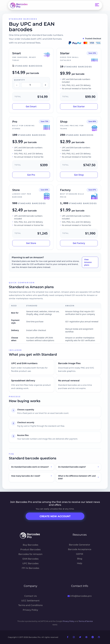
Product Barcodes (30, 549)
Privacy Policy (30, 610)
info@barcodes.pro (79, 596)
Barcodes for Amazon (30, 554)
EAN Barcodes (31, 559)
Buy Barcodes (31, 545)
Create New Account (55, 516)
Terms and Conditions (30, 605)
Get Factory (79, 243)
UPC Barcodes (30, 563)
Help (80, 563)
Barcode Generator (80, 545)
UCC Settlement (30, 601)
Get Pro (31, 175)
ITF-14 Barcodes (30, 568)
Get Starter (79, 106)
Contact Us (31, 596)
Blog (80, 559)
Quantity (20, 80)
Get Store (31, 243)
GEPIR (80, 554)
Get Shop (79, 175)
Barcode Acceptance (80, 549)
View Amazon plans (88, 262)
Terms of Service (86, 621)
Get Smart (31, 106)
